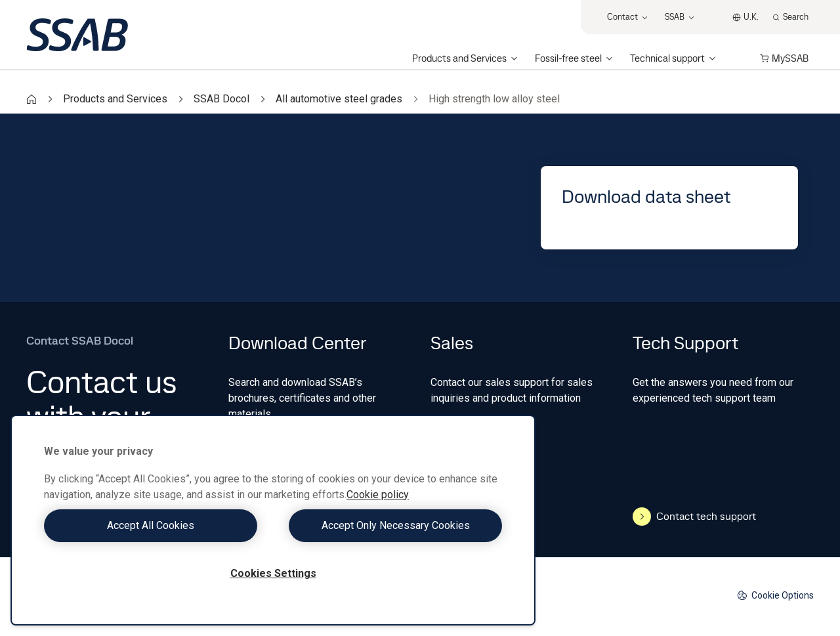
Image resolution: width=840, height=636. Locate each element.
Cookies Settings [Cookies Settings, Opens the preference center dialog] (273, 573)
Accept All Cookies (155, 525)
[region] (273, 520)
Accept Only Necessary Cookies (391, 525)
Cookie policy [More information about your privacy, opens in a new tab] (378, 495)
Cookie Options (775, 596)
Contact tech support (694, 517)
